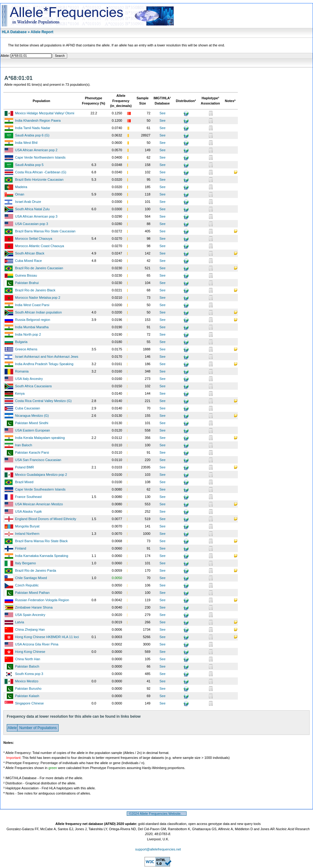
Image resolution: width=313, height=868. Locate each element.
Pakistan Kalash (27, 696)
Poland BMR (25, 467)
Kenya (20, 393)
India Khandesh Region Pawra (38, 120)
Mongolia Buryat (27, 526)
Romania (22, 371)
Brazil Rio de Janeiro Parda (36, 570)
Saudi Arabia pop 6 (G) (32, 135)
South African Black (30, 253)
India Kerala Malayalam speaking (40, 438)
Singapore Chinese (29, 703)
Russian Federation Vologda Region (42, 600)
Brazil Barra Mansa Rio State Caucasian (45, 231)
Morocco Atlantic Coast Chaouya (40, 246)
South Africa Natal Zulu (32, 209)
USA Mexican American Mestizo (39, 504)
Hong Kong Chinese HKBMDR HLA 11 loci (47, 637)
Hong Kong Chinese (30, 652)
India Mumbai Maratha (32, 327)
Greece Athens (26, 349)
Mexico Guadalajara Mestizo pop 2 (41, 475)
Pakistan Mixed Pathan (32, 593)
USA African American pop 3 (36, 216)
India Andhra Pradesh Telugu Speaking (44, 364)
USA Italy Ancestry (29, 379)
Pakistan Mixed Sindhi (32, 423)
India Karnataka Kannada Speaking (42, 556)
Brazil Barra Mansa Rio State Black (41, 541)
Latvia (19, 622)
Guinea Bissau (26, 275)
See (163, 113)
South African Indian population (38, 312)
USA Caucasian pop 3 (32, 224)
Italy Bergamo (25, 563)
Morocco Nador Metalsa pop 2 (38, 298)
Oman (20, 194)
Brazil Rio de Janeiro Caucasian (39, 268)
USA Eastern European (33, 430)
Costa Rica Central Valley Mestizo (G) (43, 401)
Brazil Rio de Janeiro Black (35, 290)
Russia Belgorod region (33, 320)
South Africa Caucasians (33, 386)
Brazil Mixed (24, 482)
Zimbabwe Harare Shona (34, 607)
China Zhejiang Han (30, 629)
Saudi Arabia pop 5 (29, 165)
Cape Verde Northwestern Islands (40, 157)
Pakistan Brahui (27, 283)
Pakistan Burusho (28, 688)
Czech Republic (27, 585)
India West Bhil (26, 143)
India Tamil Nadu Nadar (33, 128)
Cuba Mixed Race (28, 261)
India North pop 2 (28, 334)
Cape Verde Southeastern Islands (40, 489)
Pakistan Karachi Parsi (32, 452)
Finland (21, 548)
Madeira (21, 187)
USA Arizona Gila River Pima (37, 644)
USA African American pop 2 (36, 150)
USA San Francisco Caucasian (38, 460)
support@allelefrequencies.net (158, 849)
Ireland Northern (27, 534)
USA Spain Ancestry (30, 615)
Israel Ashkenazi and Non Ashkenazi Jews (47, 357)
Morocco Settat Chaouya (34, 239)
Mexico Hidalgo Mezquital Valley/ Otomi (45, 113)
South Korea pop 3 (29, 674)
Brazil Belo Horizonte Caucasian (39, 180)
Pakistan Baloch (27, 666)
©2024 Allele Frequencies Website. (157, 814)
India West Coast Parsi (32, 305)
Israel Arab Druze (28, 202)
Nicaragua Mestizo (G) (32, 416)
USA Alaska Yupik (28, 511)
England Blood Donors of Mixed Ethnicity (46, 519)
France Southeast (28, 497)
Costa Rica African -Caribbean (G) (41, 172)
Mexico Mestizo (27, 681)
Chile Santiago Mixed (31, 578)
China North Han (28, 659)
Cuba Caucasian (27, 408)
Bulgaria (21, 342)
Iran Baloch (24, 445)
